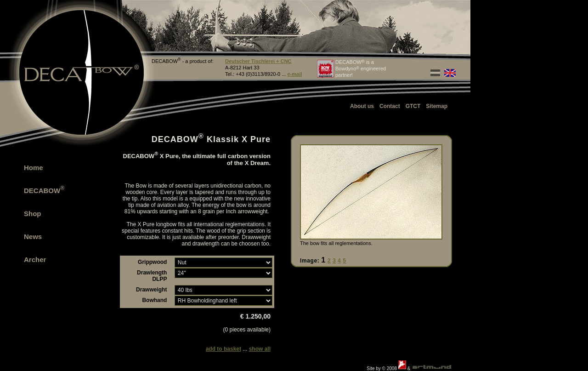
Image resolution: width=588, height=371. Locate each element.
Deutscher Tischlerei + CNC (258, 61)
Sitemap (437, 106)
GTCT (413, 106)
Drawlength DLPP (152, 276)
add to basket (223, 349)
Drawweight (151, 290)
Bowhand (154, 300)
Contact (390, 106)
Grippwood (152, 262)
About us (362, 106)
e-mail (294, 74)
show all (260, 349)
